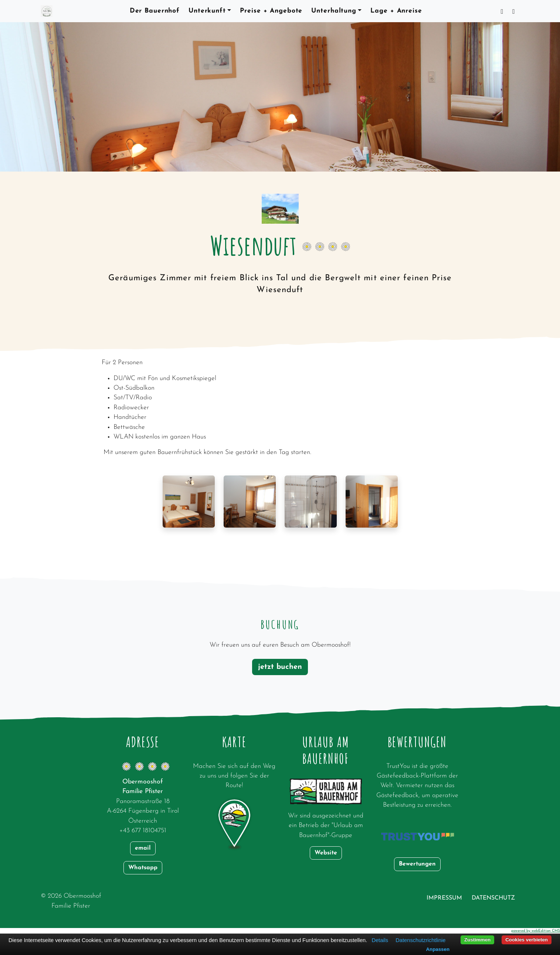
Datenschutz (493, 898)
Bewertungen (417, 864)
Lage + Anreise (396, 11)
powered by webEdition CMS (536, 931)
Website (326, 853)
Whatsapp (143, 868)
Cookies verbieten (527, 940)
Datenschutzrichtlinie (420, 940)
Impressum (444, 898)
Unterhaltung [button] (334, 11)
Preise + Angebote (271, 11)
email (143, 848)
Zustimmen (477, 940)
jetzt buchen (280, 667)
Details (380, 940)
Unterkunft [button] (207, 11)
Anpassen (438, 949)
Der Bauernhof (155, 11)
